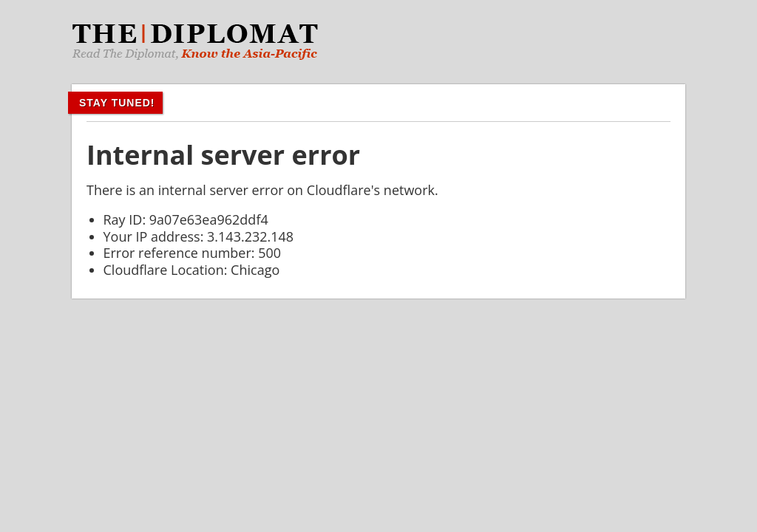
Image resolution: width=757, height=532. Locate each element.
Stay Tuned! (117, 103)
